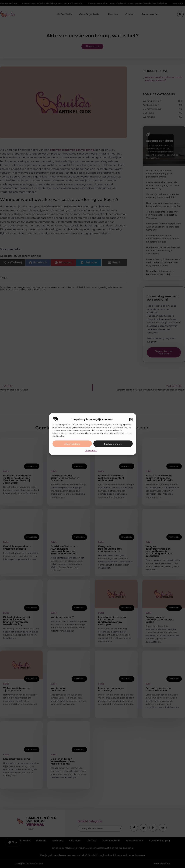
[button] (131, 419)
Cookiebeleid (91, 450)
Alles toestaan (72, 444)
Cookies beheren (113, 444)
